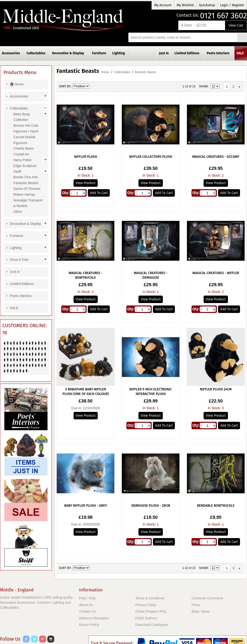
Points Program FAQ (151, 611)
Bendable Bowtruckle (216, 506)
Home (105, 72)
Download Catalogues (152, 625)
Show (203, 86)
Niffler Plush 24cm (216, 389)
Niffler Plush (86, 157)
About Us (86, 605)
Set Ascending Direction (94, 86)
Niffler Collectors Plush (151, 157)
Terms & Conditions (150, 598)
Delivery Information (94, 618)
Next (239, 87)
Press (196, 605)
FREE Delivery (146, 618)
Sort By (65, 86)
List (111, 86)
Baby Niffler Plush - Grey (86, 506)
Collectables (122, 72)
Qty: (65, 193)
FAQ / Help (87, 598)
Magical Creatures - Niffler (216, 273)
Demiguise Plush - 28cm (151, 506)
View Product (86, 183)
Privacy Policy (146, 605)
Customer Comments (207, 598)
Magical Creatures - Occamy (216, 157)
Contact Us (87, 611)
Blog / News (201, 611)
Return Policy (89, 625)
